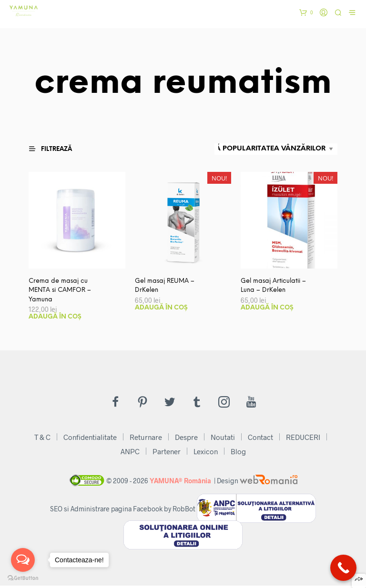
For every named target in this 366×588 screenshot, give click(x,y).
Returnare (146, 439)
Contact (260, 439)
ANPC (130, 454)
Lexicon (206, 454)
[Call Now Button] (343, 568)
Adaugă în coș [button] (55, 319)
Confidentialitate (90, 439)
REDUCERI (303, 439)
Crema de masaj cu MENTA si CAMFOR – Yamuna (62, 292)
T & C (42, 439)
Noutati (223, 439)
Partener (167, 454)
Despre (186, 439)
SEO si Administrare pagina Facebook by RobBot (123, 511)
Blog (238, 454)
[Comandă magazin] (276, 149)
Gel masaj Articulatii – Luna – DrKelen (276, 287)
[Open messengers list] (23, 560)
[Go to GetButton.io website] (23, 578)
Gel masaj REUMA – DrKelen (167, 287)
